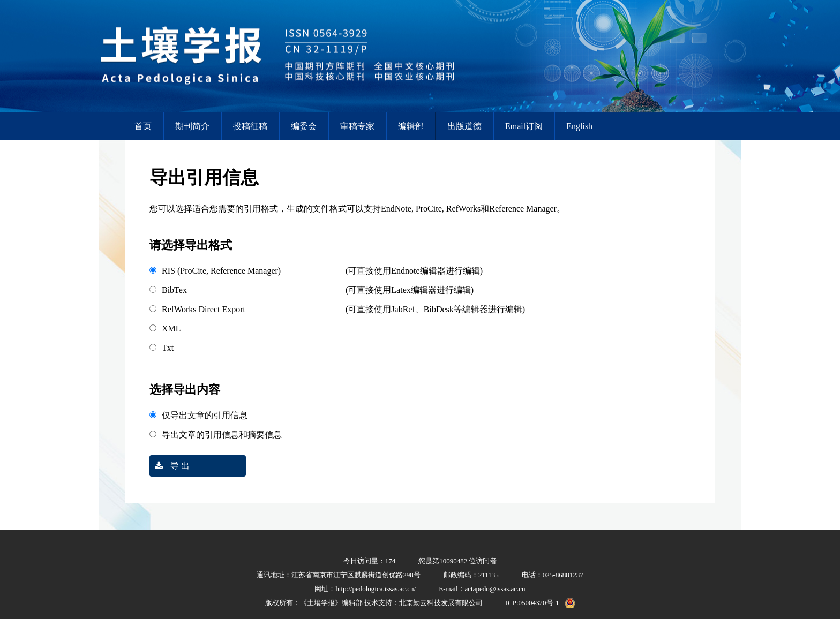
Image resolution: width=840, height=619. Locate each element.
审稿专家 (357, 126)
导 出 (170, 466)
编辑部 (411, 126)
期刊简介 (192, 126)
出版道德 (464, 126)
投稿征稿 (250, 126)
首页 (143, 126)
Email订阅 (524, 126)
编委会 (304, 126)
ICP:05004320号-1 (532, 603)
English (579, 126)
